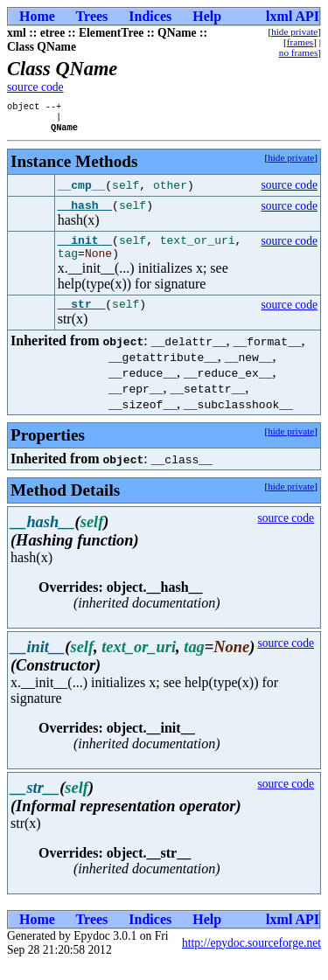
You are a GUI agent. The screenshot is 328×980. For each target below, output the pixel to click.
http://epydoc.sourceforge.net (251, 959)
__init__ (85, 250)
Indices (150, 16)
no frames (298, 52)
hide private (294, 31)
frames (300, 42)
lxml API (293, 16)
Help (207, 16)
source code (35, 87)
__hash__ (85, 212)
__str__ (82, 319)
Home (37, 16)
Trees (92, 16)
